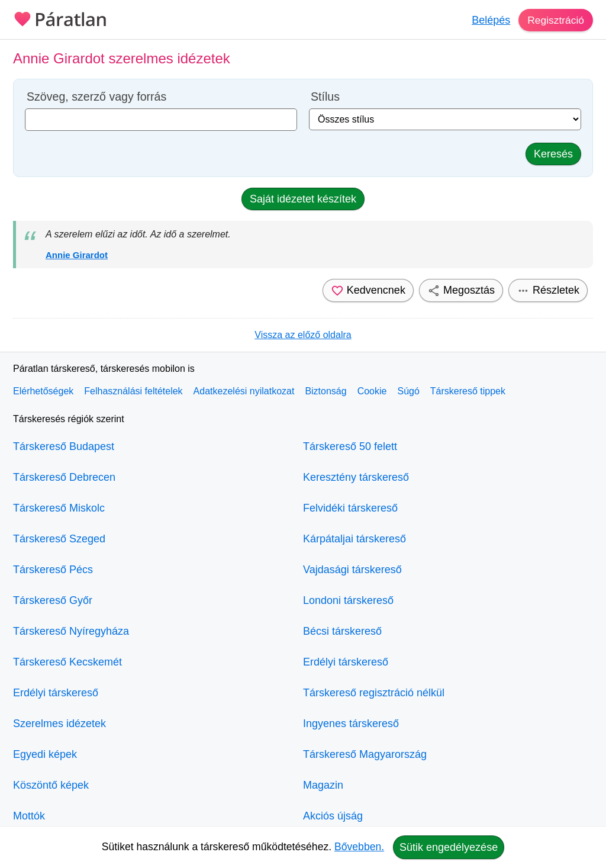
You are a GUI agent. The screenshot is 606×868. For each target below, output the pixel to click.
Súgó (408, 391)
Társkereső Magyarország (365, 754)
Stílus (325, 97)
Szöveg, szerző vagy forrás (96, 97)
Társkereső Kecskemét (67, 662)
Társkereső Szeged (59, 539)
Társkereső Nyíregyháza (71, 631)
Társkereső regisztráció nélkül (374, 693)
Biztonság (325, 391)
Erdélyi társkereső (56, 693)
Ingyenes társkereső (351, 724)
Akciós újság (333, 816)
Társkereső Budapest (64, 446)
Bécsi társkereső (342, 631)
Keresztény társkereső (356, 477)
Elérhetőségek (43, 391)
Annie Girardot (77, 255)
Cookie (372, 391)
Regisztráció (555, 20)
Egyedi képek (45, 754)
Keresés (553, 154)
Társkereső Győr (53, 600)
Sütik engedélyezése (449, 847)
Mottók (29, 816)
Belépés (489, 20)
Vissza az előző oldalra (303, 335)
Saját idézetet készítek (303, 199)
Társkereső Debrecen (64, 477)
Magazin (323, 785)
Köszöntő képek (51, 785)
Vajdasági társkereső (352, 570)
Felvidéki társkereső (350, 508)
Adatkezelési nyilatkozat (244, 391)
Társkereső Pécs (53, 570)
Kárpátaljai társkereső (354, 539)
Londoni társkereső (348, 600)
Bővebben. (359, 847)
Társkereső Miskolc (59, 508)
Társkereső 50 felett (350, 446)
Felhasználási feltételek (133, 391)
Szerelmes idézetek (59, 724)
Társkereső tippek (468, 391)
